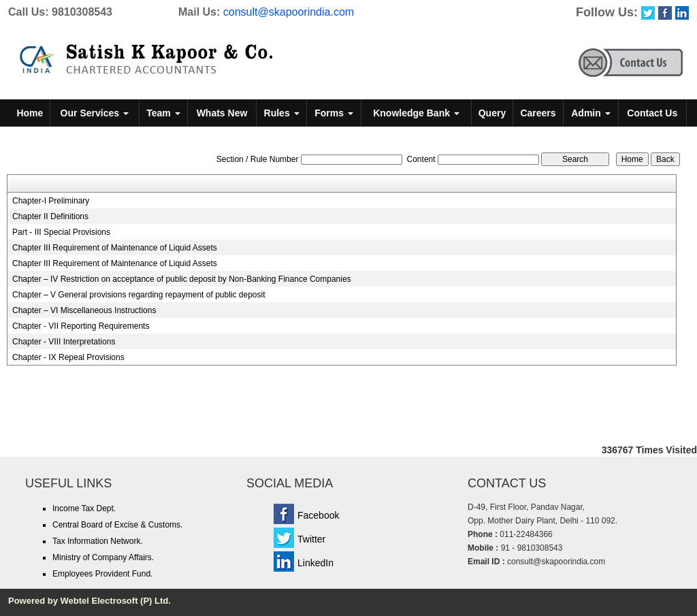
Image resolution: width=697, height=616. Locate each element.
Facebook (318, 515)
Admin (590, 113)
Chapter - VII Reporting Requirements (81, 326)
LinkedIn (315, 563)
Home (30, 113)
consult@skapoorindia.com (289, 12)
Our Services (95, 113)
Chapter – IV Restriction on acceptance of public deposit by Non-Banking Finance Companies (182, 279)
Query (492, 113)
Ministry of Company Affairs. (103, 557)
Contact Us (652, 113)
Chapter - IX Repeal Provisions (68, 357)
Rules (282, 113)
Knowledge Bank (416, 113)
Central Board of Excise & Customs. (117, 525)
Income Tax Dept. (84, 508)
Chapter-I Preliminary (51, 201)
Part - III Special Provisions (61, 232)
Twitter (311, 539)
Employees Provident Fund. (102, 574)
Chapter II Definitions (50, 216)
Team (163, 113)
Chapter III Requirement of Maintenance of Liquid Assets (115, 248)
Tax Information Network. (98, 541)
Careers (538, 113)
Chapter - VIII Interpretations (64, 342)
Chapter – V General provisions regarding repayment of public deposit (139, 295)
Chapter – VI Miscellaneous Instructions (84, 310)
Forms (334, 113)
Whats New (222, 113)
